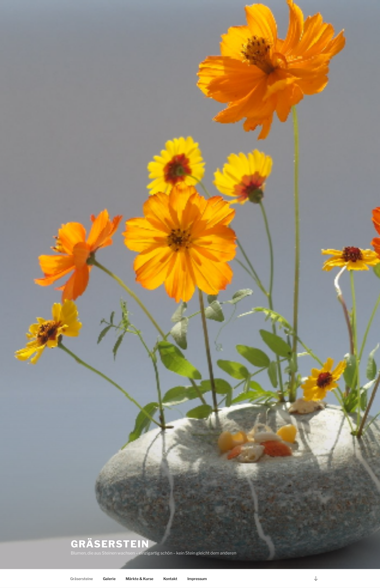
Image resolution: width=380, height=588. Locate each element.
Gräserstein (110, 544)
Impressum (197, 579)
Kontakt (170, 579)
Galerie (109, 579)
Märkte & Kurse (139, 579)
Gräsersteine (82, 579)
